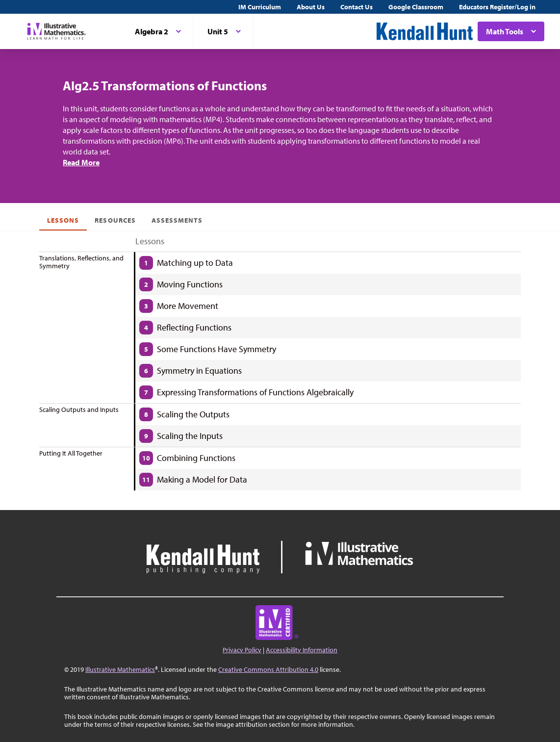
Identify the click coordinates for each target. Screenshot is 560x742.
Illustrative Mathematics (120, 669)
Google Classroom (416, 7)
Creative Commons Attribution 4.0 (268, 669)
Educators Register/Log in (497, 7)
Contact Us (356, 7)
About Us (311, 7)
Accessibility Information (302, 650)
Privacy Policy (242, 650)
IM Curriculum (260, 7)
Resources (115, 220)
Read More (81, 162)
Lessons (63, 220)
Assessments (177, 220)
